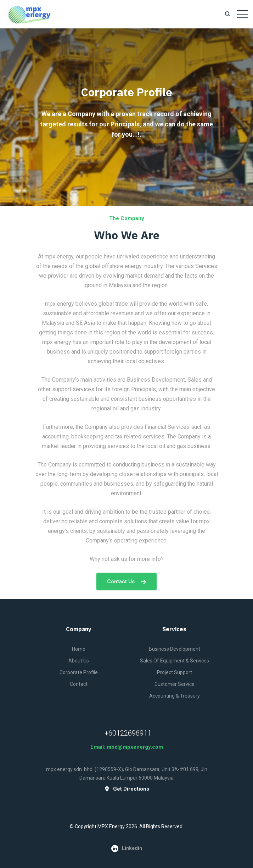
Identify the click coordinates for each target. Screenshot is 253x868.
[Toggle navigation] (242, 14)
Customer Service (175, 684)
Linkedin (127, 848)
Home (79, 649)
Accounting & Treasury (175, 696)
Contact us (126, 582)
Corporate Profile (79, 672)
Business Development (175, 649)
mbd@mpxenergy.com (135, 747)
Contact (79, 684)
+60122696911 (128, 733)
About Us (79, 661)
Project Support (175, 672)
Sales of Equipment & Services (175, 661)
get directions (127, 789)
